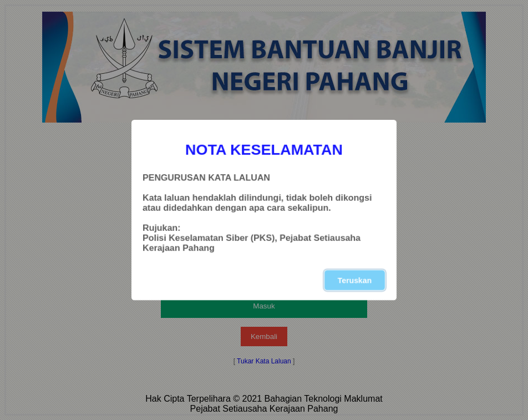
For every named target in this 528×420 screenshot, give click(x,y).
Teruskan (355, 280)
